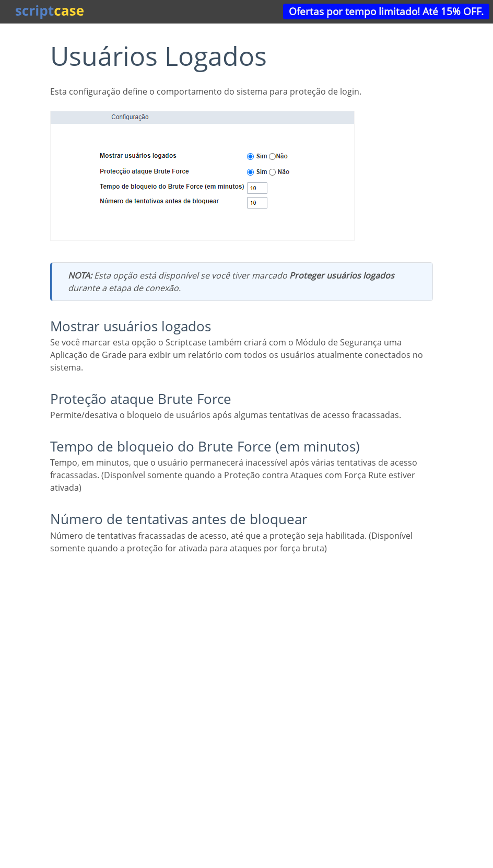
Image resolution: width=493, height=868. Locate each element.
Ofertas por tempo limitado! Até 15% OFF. (386, 11)
